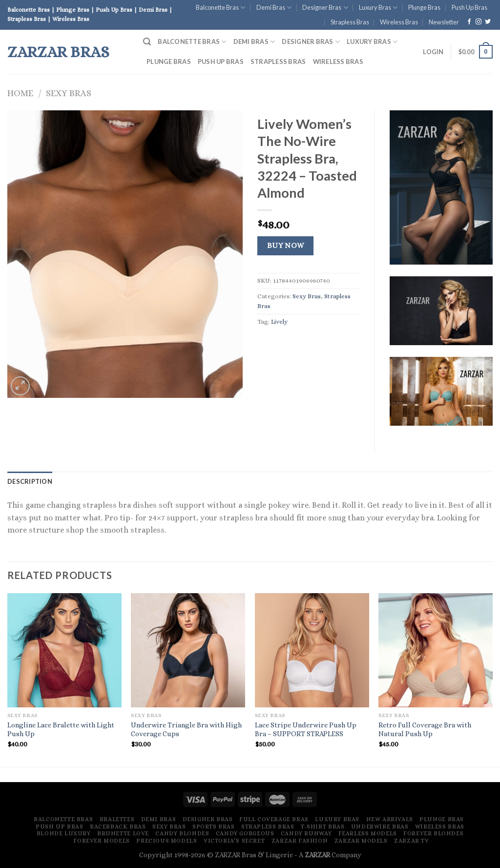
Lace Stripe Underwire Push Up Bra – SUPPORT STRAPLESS (306, 730)
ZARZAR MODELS (361, 841)
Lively (279, 321)
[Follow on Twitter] (488, 22)
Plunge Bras (424, 7)
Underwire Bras (380, 827)
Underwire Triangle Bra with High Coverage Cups (186, 730)
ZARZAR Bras (58, 52)
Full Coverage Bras (274, 819)
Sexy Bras (69, 93)
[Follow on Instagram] (479, 22)
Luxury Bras (378, 8)
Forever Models (102, 841)
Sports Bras (214, 827)
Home (20, 93)
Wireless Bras (399, 22)
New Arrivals (390, 819)
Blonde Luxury (64, 833)
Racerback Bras (118, 827)
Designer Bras (325, 8)
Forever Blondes (433, 833)
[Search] (147, 42)
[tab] (30, 481)
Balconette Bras (220, 8)
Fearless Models (368, 833)
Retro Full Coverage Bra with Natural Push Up (425, 730)
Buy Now (286, 246)
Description (30, 481)
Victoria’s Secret (234, 841)
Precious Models (167, 841)
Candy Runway (306, 833)
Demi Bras (274, 8)
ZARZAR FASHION (300, 841)
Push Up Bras (469, 7)
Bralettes (117, 819)
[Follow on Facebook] (469, 22)
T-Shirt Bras (323, 827)
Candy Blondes (182, 833)
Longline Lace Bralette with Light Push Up (61, 730)
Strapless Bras (350, 22)
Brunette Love (123, 833)
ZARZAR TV (412, 841)
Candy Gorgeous (245, 833)
